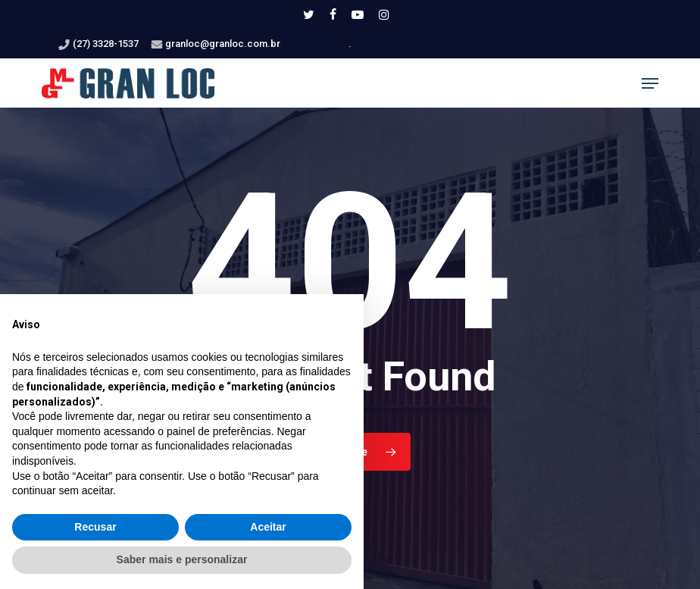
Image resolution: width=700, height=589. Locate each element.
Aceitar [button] (268, 527)
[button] (650, 83)
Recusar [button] (95, 527)
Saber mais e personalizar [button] (182, 559)
